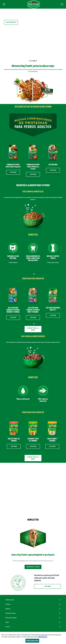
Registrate (8, 609)
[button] (62, 4)
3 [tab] (34, 61)
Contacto (8, 627)
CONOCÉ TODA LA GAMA (33, 329)
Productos (8, 604)
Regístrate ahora (33, 567)
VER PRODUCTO (11, 22)
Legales (7, 622)
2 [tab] (32, 61)
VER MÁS (13, 172)
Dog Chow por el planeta (11, 618)
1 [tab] (30, 61)
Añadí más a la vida (10, 600)
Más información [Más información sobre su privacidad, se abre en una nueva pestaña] (43, 637)
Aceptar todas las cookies (32, 641)
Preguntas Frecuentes (11, 613)
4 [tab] (36, 61)
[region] (33, 638)
